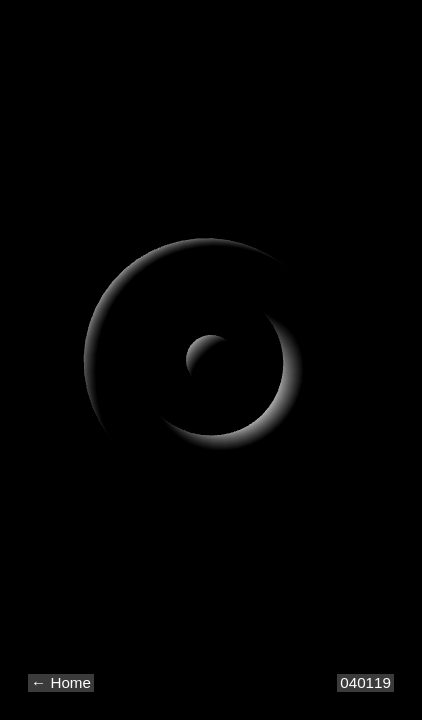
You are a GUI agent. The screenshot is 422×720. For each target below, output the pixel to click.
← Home (61, 682)
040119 (365, 682)
